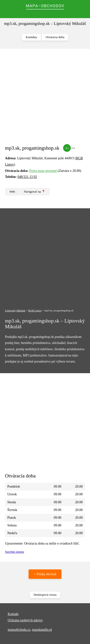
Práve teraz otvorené (43, 171)
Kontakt (13, 614)
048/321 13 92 (27, 177)
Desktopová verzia (45, 595)
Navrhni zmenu (15, 552)
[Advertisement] (45, 99)
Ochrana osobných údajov (25, 620)
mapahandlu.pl (42, 630)
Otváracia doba (55, 37)
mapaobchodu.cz (19, 630)
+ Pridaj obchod (45, 574)
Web (12, 192)
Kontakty (31, 37)
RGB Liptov (35, 310)
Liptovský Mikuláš (15, 310)
